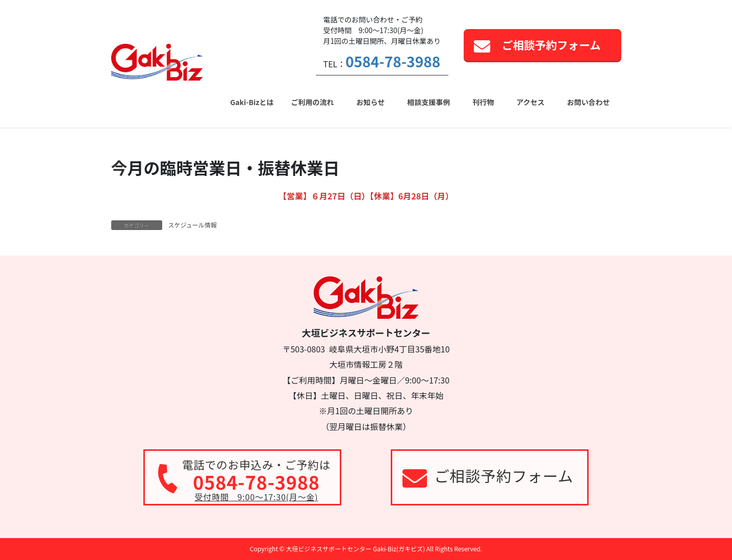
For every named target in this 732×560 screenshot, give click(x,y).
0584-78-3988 (393, 61)
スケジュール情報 (193, 225)
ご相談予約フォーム (551, 45)
